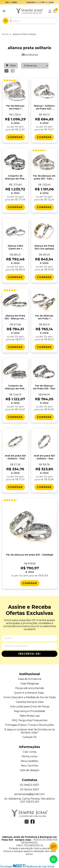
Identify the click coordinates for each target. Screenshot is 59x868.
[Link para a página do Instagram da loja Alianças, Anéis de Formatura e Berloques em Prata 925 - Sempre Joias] (27, 822)
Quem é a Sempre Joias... (29, 693)
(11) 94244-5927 (30, 790)
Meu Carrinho (30, 766)
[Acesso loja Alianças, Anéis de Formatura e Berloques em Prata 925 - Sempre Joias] (50, 11)
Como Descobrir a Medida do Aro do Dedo (30, 697)
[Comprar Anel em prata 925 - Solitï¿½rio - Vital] (15, 487)
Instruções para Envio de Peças (30, 707)
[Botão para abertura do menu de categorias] (4, 11)
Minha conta (29, 756)
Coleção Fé (29, 737)
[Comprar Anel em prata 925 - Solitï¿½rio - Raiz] (44, 487)
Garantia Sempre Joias (30, 702)
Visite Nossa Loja (29, 716)
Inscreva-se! (29, 654)
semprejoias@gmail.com (29, 794)
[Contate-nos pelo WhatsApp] (53, 859)
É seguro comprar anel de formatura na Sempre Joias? (30, 731)
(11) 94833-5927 (29, 785)
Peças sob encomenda (29, 688)
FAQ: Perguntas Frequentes (30, 720)
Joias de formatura (30, 679)
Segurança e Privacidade (29, 711)
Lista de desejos (29, 770)
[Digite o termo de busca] (33, 21)
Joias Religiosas (30, 684)
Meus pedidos (29, 761)
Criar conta (29, 752)
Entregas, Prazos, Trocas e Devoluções (29, 725)
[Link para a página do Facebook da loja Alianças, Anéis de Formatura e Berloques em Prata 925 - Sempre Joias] (33, 822)
